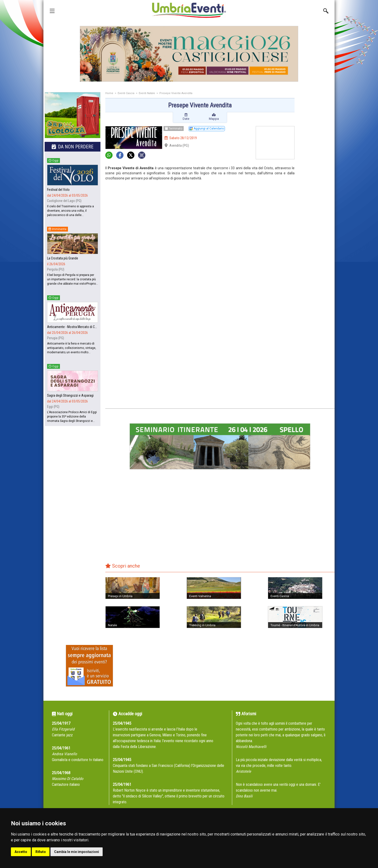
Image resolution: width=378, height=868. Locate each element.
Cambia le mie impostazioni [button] (77, 852)
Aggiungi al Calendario (207, 129)
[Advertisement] (316, 169)
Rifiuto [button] (41, 852)
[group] (189, 54)
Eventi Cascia (126, 93)
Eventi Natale (147, 93)
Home (109, 93)
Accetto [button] (21, 852)
